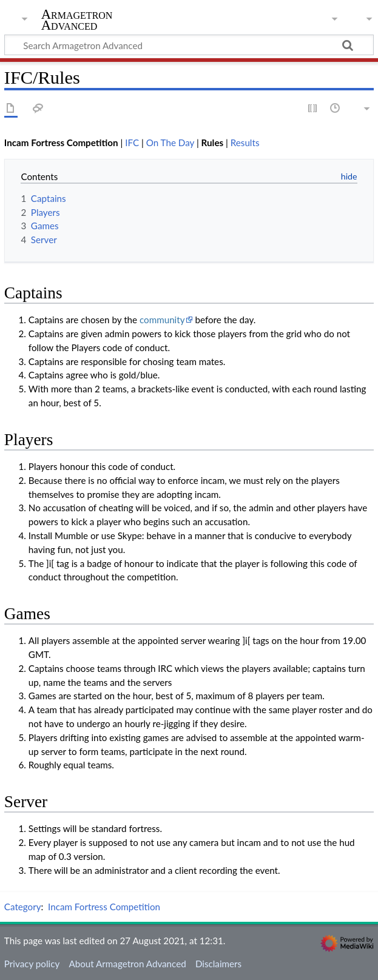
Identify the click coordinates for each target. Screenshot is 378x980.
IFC (132, 143)
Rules (213, 143)
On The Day (170, 143)
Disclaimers (218, 964)
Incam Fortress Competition (104, 907)
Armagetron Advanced (77, 20)
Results (245, 143)
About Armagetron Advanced (127, 964)
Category (23, 907)
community (162, 320)
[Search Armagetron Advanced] (189, 45)
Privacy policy (32, 964)
